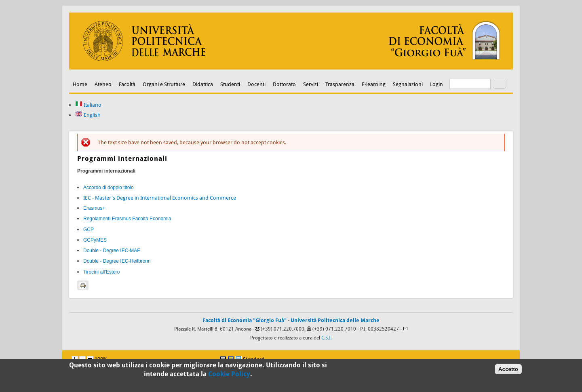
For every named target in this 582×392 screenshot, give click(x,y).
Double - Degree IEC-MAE (112, 251)
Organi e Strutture (164, 84)
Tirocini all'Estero (102, 272)
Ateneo (103, 84)
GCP (89, 230)
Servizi (311, 84)
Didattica (203, 84)
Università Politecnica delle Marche (335, 320)
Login (436, 84)
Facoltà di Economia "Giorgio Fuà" (245, 320)
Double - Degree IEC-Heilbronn (117, 261)
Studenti (230, 84)
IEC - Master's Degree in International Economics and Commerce (160, 198)
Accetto (508, 370)
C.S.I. (327, 338)
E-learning (374, 84)
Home (80, 84)
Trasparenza (340, 84)
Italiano (88, 105)
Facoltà (127, 84)
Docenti (256, 84)
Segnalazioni (408, 84)
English (88, 115)
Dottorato (284, 84)
